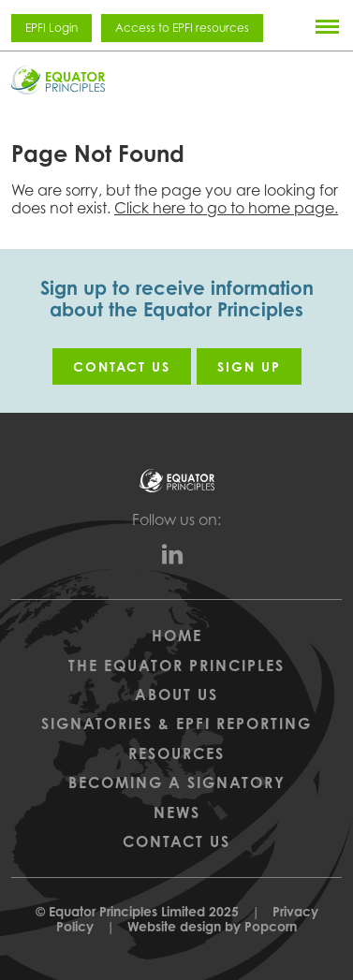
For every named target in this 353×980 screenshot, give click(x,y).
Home (177, 636)
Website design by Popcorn (212, 926)
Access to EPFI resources (182, 28)
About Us (176, 695)
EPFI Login (51, 28)
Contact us (122, 366)
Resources (176, 753)
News (177, 812)
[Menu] (327, 26)
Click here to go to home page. (226, 208)
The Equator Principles (176, 666)
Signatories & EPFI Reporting (176, 724)
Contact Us (176, 841)
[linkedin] (177, 559)
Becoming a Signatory (177, 783)
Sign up (249, 366)
